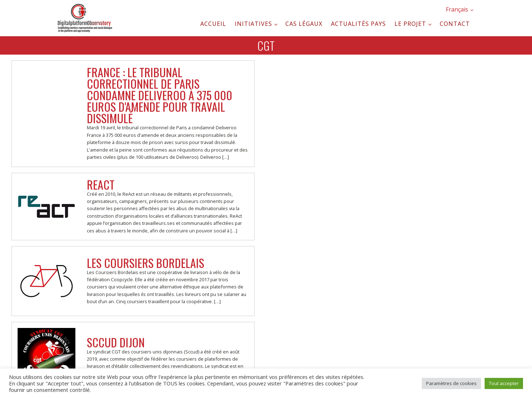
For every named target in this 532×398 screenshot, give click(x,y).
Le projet (410, 24)
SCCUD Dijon (116, 342)
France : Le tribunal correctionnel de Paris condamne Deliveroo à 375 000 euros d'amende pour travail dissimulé (160, 95)
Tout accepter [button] (504, 383)
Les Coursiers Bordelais (146, 263)
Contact (455, 24)
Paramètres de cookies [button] (451, 383)
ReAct (101, 184)
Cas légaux (304, 24)
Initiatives (253, 24)
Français (457, 9)
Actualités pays (358, 24)
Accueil (213, 24)
